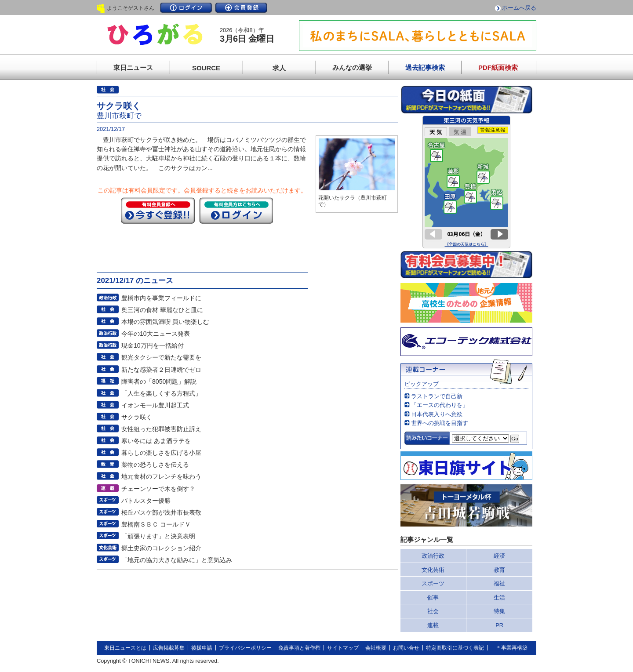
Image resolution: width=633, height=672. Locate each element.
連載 (433, 625)
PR (499, 625)
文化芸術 (433, 570)
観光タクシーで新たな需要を (161, 357)
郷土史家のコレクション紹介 (161, 548)
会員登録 (241, 8)
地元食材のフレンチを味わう (161, 476)
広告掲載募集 (169, 648)
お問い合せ (406, 648)
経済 (499, 556)
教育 (499, 570)
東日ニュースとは (125, 648)
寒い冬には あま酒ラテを (156, 441)
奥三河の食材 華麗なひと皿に (162, 310)
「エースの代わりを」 (440, 405)
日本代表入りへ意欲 (437, 414)
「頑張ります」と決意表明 (158, 536)
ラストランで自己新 (437, 396)
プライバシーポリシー (245, 648)
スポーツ (433, 583)
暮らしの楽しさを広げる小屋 (161, 453)
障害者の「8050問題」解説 (159, 381)
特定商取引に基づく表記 (455, 648)
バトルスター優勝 (146, 501)
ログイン (186, 8)
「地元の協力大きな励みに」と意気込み (177, 560)
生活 (499, 598)
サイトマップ (343, 648)
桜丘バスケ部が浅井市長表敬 (161, 512)
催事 (433, 598)
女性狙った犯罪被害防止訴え (161, 429)
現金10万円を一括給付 (153, 345)
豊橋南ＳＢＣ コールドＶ (156, 524)
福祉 (499, 583)
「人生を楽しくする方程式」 (161, 393)
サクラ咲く (137, 417)
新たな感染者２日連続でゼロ (161, 370)
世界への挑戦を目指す (440, 423)
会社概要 (376, 648)
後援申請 (202, 648)
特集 (499, 611)
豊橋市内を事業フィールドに (161, 298)
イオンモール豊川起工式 (155, 405)
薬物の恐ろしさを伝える (155, 465)
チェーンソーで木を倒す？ (158, 489)
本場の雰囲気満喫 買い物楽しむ (165, 322)
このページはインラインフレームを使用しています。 (466, 182)
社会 (433, 611)
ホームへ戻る (519, 8)
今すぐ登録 (158, 211)
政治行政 (433, 556)
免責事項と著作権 (299, 648)
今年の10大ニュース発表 (156, 334)
